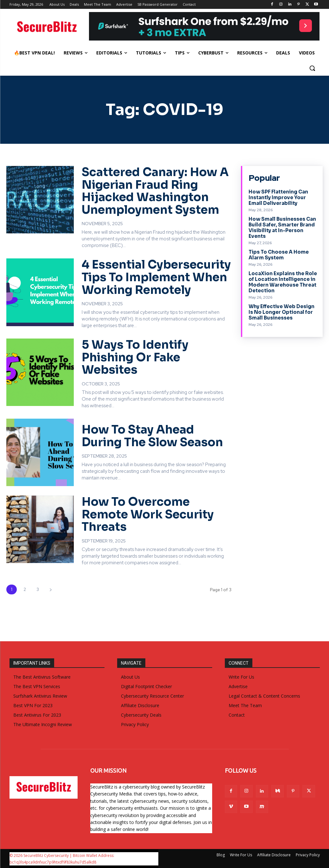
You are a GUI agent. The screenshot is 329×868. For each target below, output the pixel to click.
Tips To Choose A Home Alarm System (279, 255)
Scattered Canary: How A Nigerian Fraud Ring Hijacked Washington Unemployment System (155, 191)
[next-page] (51, 589)
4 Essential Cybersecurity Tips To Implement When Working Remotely (156, 277)
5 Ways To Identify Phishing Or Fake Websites (135, 357)
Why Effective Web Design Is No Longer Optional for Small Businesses (282, 312)
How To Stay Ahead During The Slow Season (152, 436)
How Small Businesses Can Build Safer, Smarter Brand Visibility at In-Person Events (282, 228)
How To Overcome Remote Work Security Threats (148, 514)
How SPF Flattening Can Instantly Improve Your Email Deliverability (278, 197)
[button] (312, 68)
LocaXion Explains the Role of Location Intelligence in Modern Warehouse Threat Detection (283, 282)
